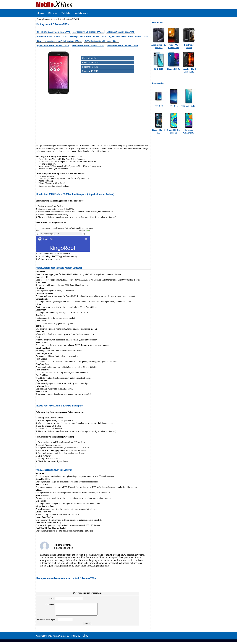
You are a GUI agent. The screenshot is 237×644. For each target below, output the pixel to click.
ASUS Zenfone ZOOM (68, 19)
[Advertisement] (93, 118)
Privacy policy (80, 638)
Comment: (49, 604)
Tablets (66, 13)
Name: (50, 599)
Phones (53, 13)
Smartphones (43, 19)
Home (41, 13)
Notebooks (81, 13)
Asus (53, 19)
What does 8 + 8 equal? (47, 622)
